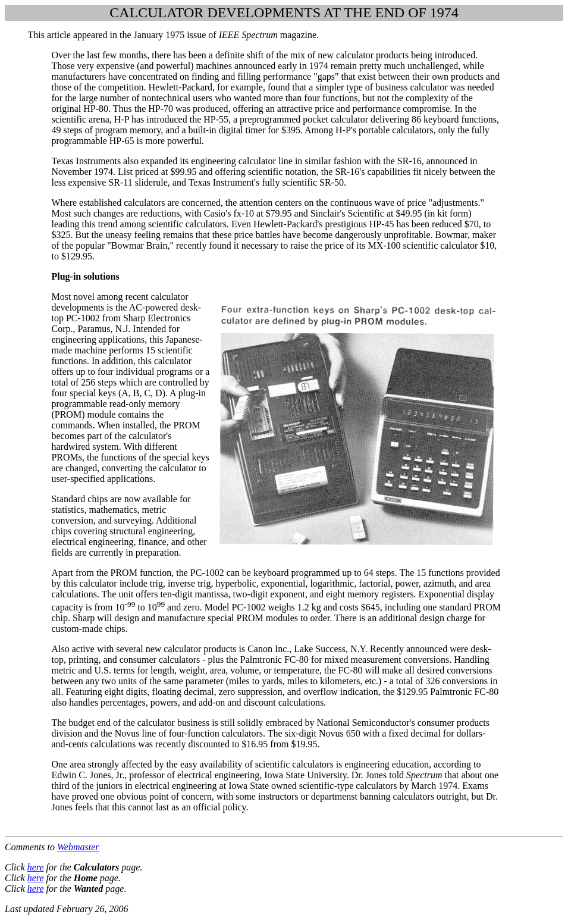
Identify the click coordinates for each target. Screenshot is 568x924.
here (36, 867)
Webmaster (78, 847)
